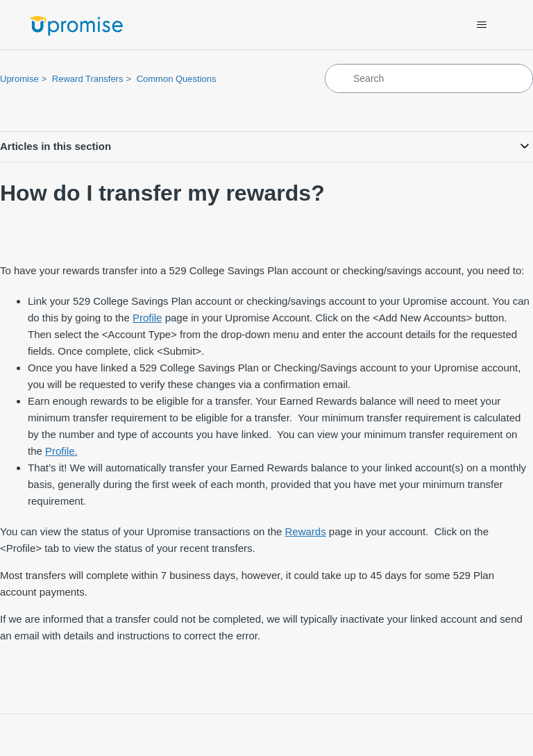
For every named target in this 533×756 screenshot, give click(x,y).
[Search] (429, 78)
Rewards (306, 531)
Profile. (61, 451)
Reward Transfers (88, 79)
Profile (147, 318)
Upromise (19, 79)
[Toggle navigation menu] (482, 25)
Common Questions (177, 79)
